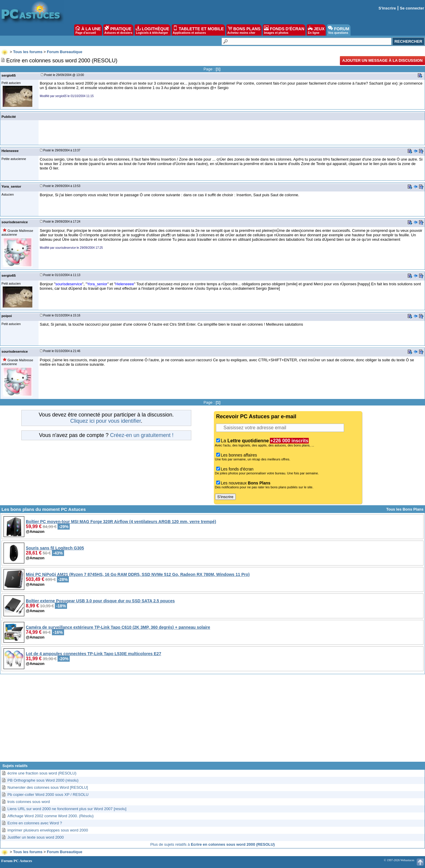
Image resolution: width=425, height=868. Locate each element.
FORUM (339, 30)
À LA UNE (88, 30)
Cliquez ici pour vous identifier (106, 421)
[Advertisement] (213, 720)
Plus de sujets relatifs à (213, 844)
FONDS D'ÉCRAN (284, 30)
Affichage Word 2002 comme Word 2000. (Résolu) (50, 816)
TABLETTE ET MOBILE (198, 30)
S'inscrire (387, 8)
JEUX (316, 30)
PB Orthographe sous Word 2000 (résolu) (43, 780)
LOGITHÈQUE (152, 30)
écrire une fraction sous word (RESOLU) (42, 773)
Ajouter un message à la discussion (382, 60)
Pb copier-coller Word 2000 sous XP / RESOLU (48, 795)
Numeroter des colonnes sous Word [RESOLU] (48, 787)
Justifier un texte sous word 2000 (36, 837)
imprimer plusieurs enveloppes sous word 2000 (48, 830)
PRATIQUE (118, 30)
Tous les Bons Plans (405, 509)
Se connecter (412, 8)
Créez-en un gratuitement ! (142, 435)
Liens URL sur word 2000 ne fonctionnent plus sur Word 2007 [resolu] (67, 809)
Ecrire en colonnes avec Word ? (35, 823)
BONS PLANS (244, 30)
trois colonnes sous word (29, 802)
